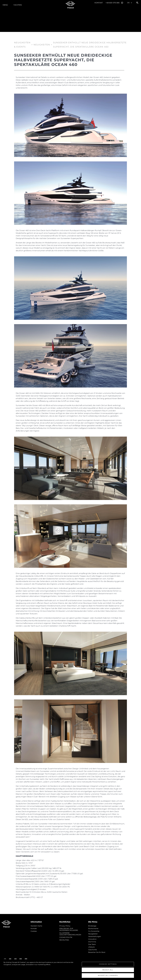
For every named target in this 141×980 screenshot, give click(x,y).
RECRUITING (64, 940)
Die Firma (92, 942)
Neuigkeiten (93, 934)
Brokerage (92, 926)
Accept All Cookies (108, 975)
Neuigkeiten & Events (22, 44)
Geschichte (93, 950)
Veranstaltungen (95, 936)
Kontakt (99, 3)
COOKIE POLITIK (66, 937)
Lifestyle (91, 947)
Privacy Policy (65, 926)
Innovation (92, 939)
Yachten (18, 5)
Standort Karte (36, 926)
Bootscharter (93, 929)
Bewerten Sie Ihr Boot (97, 952)
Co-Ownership (94, 931)
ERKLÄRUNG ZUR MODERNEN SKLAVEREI (69, 929)
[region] (70, 970)
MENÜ (5, 5)
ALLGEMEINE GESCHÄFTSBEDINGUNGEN (70, 934)
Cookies (34, 931)
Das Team (92, 944)
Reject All (108, 970)
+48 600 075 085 (113, 3)
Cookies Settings (108, 964)
